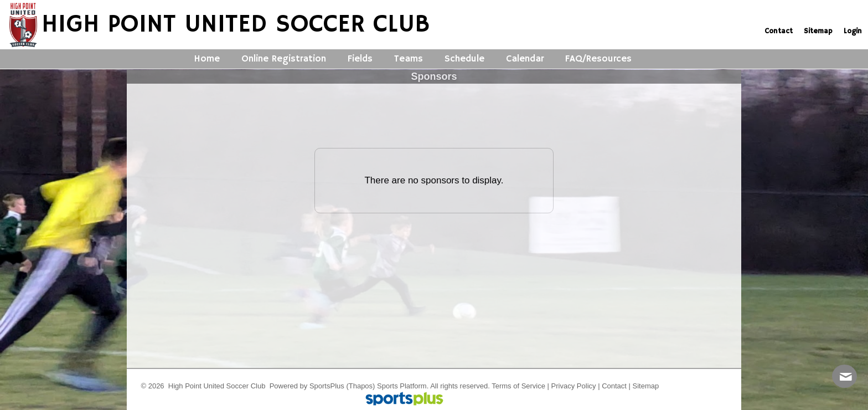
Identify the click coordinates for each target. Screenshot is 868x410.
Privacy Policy (574, 386)
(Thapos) (360, 386)
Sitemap (646, 386)
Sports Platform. (403, 386)
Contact (614, 386)
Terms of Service (518, 386)
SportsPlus (327, 386)
